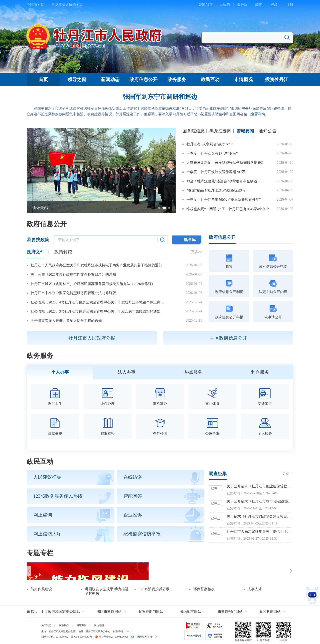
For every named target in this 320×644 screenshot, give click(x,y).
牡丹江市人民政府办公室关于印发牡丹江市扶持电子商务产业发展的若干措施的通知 (96, 265)
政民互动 (40, 461)
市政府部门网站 (230, 611)
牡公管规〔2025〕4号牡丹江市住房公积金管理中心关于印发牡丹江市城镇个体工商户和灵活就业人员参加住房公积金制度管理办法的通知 (99, 302)
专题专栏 (40, 552)
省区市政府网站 (109, 611)
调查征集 (218, 473)
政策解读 (63, 252)
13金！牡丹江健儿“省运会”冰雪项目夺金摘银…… (225, 181)
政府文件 (36, 252)
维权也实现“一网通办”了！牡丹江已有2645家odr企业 (228, 209)
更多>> (197, 252)
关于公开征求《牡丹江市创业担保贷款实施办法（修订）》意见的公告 (260, 485)
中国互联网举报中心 (144, 636)
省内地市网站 (190, 611)
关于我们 (46, 624)
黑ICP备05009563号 (82, 636)
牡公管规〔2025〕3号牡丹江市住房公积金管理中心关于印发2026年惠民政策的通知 (96, 311)
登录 (274, 5)
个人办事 (60, 372)
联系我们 (64, 624)
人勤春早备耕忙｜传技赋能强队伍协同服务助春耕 (226, 163)
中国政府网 (36, 5)
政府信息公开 (47, 224)
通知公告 (268, 131)
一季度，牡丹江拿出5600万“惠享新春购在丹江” (224, 200)
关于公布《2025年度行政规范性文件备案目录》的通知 (73, 274)
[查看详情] (258, 114)
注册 (290, 5)
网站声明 (81, 624)
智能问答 (206, 5)
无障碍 (225, 5)
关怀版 (242, 5)
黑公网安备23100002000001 (112, 636)
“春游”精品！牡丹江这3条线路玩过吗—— (219, 190)
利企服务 (260, 372)
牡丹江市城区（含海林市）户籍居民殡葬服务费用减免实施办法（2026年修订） (93, 284)
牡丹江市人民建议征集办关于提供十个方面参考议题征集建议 (260, 531)
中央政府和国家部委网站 (60, 611)
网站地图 (99, 624)
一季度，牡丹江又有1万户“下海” (212, 153)
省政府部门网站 (151, 611)
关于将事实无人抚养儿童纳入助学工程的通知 (66, 321)
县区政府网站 (270, 611)
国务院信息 (194, 131)
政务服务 (40, 356)
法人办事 (127, 372)
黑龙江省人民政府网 (67, 5)
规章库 (190, 240)
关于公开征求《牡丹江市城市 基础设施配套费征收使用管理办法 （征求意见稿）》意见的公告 (260, 500)
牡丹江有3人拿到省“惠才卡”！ (210, 144)
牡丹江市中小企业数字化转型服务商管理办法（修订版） (75, 293)
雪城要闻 (245, 131)
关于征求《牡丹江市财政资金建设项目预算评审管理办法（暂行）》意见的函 (260, 515)
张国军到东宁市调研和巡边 (160, 97)
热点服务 (193, 372)
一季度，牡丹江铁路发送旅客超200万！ (218, 172)
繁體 (258, 5)
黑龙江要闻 (220, 131)
